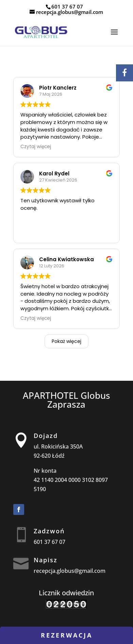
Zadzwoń (49, 531)
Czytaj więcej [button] (36, 147)
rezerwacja (67, 635)
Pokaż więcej (66, 341)
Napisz (46, 560)
